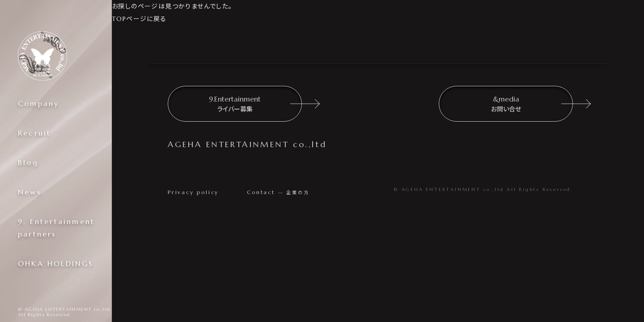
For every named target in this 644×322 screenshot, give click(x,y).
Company (38, 103)
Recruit (34, 133)
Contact (278, 192)
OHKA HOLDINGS (56, 263)
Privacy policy (193, 192)
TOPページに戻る (139, 19)
